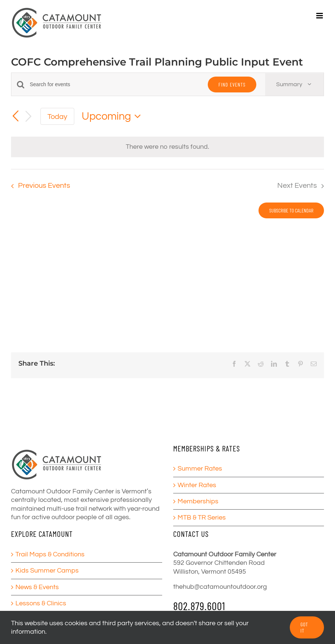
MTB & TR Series (202, 518)
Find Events (232, 85)
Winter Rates (197, 485)
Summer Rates (200, 469)
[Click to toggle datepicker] (113, 117)
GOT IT (304, 627)
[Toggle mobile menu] (320, 16)
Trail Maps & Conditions (50, 554)
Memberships (198, 501)
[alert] (167, 147)
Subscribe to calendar (291, 210)
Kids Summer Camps (47, 571)
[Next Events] (29, 117)
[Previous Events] (15, 116)
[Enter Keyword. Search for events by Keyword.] (114, 85)
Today (57, 117)
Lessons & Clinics (41, 603)
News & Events (37, 587)
